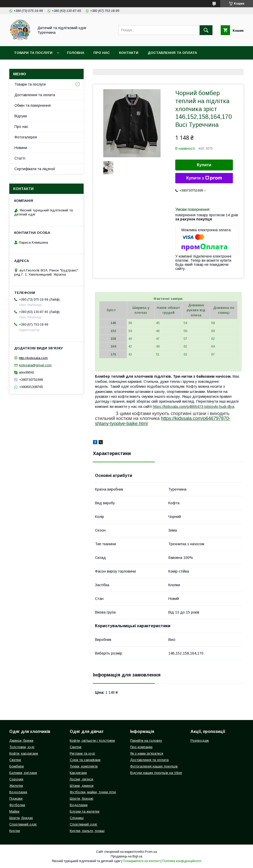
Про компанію (141, 747)
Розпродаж (200, 741)
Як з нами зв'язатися (147, 753)
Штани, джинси (82, 786)
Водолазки (18, 792)
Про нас (102, 53)
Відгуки (21, 116)
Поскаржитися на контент (141, 861)
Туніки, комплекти (84, 766)
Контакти (129, 53)
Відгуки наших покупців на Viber (156, 773)
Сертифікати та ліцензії (35, 169)
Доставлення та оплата (172, 53)
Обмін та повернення (33, 105)
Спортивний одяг (23, 824)
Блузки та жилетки (85, 811)
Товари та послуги (33, 53)
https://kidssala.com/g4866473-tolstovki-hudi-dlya (193, 407)
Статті (20, 158)
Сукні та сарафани (85, 760)
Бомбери (17, 766)
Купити (204, 165)
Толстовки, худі (22, 747)
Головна (76, 53)
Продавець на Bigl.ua (126, 856)
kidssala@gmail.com (35, 365)
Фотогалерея (26, 137)
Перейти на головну (146, 741)
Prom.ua (151, 852)
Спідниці (77, 818)
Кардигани (78, 773)
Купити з (204, 178)
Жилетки (16, 786)
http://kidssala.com (33, 358)
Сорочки (16, 779)
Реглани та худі (82, 753)
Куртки (15, 831)
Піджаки (16, 799)
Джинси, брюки (21, 741)
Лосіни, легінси (81, 779)
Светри (15, 760)
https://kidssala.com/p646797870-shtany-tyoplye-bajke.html (163, 421)
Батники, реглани (23, 773)
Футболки (17, 805)
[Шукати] (206, 30)
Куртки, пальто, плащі (87, 831)
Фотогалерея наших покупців (154, 766)
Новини (21, 148)
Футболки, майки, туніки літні (93, 792)
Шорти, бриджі (21, 818)
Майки (14, 811)
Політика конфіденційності (182, 861)
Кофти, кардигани (24, 753)
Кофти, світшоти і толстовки (92, 741)
